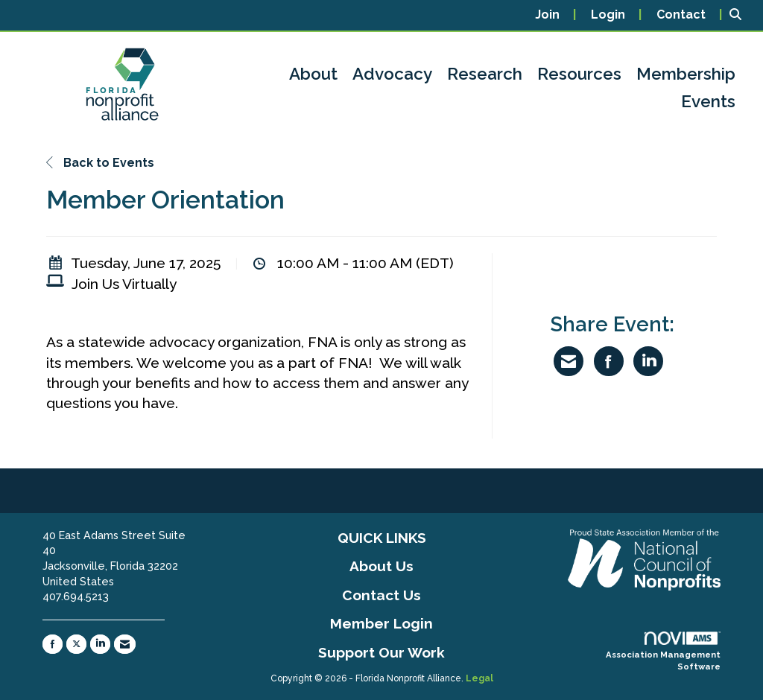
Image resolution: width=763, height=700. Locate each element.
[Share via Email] (569, 361)
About (313, 74)
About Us (381, 566)
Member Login (381, 623)
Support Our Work (381, 652)
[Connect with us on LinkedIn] (100, 644)
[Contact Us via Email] (125, 644)
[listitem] (555, 15)
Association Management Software (663, 652)
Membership (686, 74)
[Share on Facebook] (609, 361)
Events (708, 101)
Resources (579, 74)
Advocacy (392, 74)
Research (485, 74)
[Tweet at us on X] (76, 644)
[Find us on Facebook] (53, 644)
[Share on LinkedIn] (648, 361)
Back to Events (100, 163)
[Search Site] (741, 15)
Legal (479, 678)
